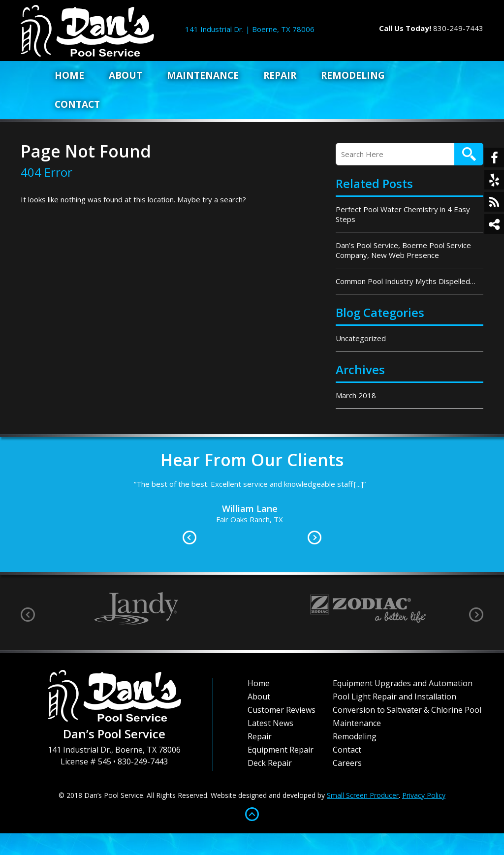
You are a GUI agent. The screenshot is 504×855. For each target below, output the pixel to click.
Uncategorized (361, 338)
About (126, 75)
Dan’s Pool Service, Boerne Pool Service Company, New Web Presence (403, 250)
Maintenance (203, 75)
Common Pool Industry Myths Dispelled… (406, 281)
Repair (280, 75)
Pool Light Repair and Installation (394, 697)
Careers (347, 763)
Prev (189, 538)
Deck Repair (270, 763)
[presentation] (28, 615)
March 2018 (356, 395)
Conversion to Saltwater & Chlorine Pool (407, 710)
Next (315, 538)
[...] (359, 484)
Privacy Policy (424, 795)
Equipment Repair (281, 750)
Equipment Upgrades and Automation (403, 683)
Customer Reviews (282, 710)
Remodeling (353, 75)
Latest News (270, 723)
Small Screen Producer (363, 795)
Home (69, 75)
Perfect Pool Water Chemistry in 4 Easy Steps (403, 214)
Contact (77, 104)
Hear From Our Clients (252, 460)
